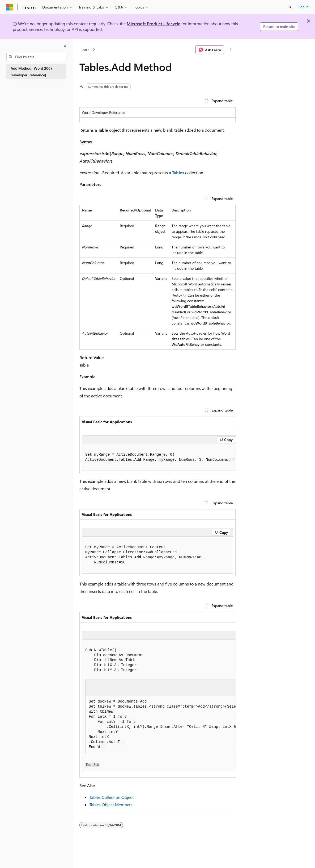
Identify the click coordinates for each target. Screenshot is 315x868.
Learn (85, 50)
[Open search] (290, 7)
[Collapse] (65, 46)
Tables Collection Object (112, 797)
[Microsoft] (10, 7)
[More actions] (231, 50)
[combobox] (36, 57)
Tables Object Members (111, 805)
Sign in (303, 7)
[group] (157, 445)
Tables (178, 173)
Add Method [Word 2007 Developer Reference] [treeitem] (32, 72)
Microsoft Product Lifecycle (154, 24)
